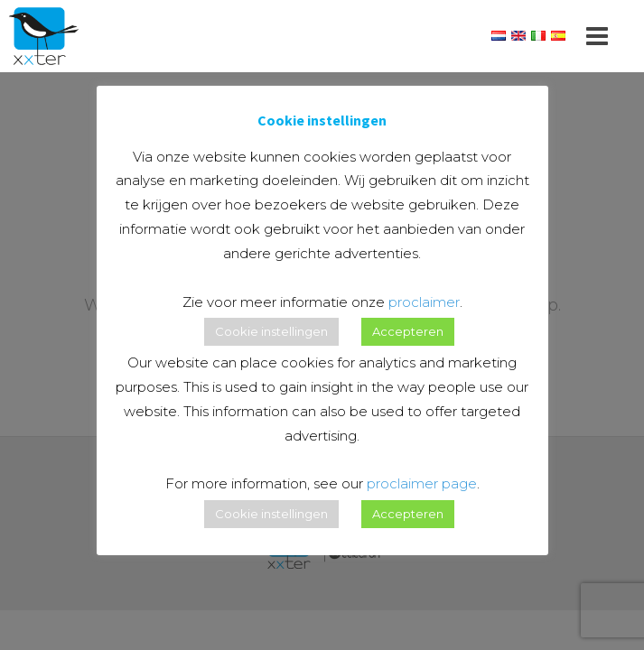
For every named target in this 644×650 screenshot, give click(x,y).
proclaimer (424, 302)
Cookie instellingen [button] (271, 331)
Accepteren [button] (408, 331)
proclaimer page (422, 483)
